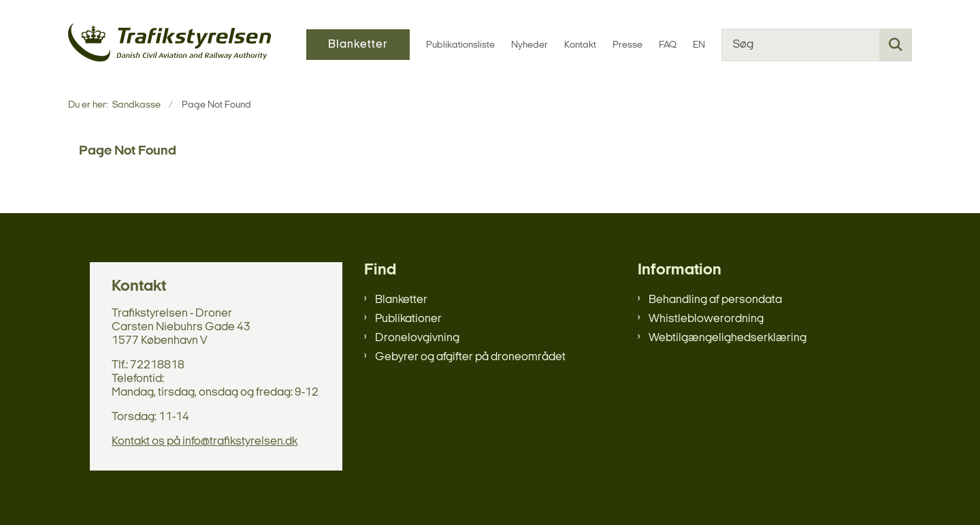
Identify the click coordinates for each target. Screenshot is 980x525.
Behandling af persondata (715, 300)
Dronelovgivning (417, 338)
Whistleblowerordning (706, 319)
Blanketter (401, 300)
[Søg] (817, 45)
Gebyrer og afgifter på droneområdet (470, 357)
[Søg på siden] (896, 45)
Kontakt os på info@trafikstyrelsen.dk (205, 442)
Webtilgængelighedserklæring (728, 338)
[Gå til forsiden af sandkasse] (170, 45)
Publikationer (408, 319)
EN (699, 46)
